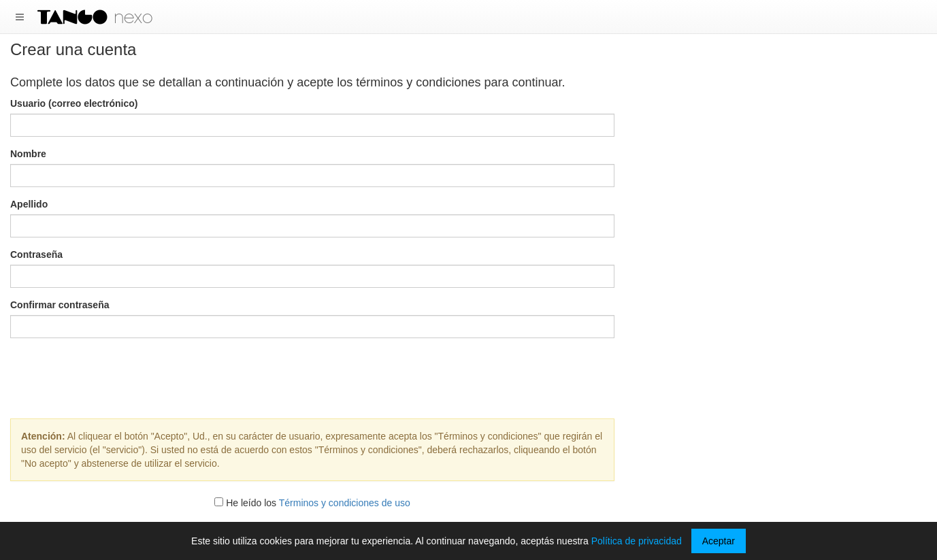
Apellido (29, 204)
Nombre (28, 154)
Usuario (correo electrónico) (74, 103)
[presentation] (312, 375)
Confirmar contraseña (60, 305)
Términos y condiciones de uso (345, 503)
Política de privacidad (637, 541)
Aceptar (719, 541)
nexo (133, 17)
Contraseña (36, 254)
